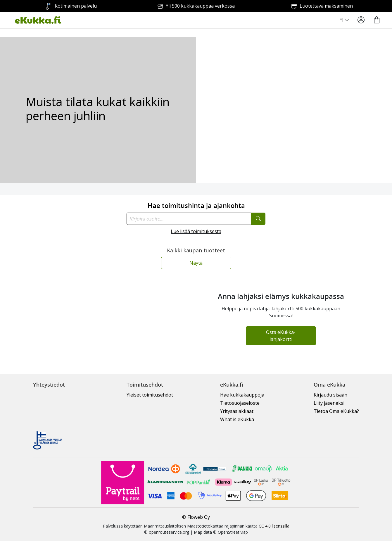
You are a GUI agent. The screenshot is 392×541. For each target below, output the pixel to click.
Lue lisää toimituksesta (196, 231)
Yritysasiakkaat (237, 411)
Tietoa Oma (336, 411)
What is (237, 419)
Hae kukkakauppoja (242, 395)
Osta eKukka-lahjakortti (281, 336)
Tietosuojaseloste (240, 403)
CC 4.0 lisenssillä (274, 526)
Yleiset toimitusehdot (150, 395)
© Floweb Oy (196, 517)
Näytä (196, 263)
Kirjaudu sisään (330, 395)
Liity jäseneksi (329, 403)
